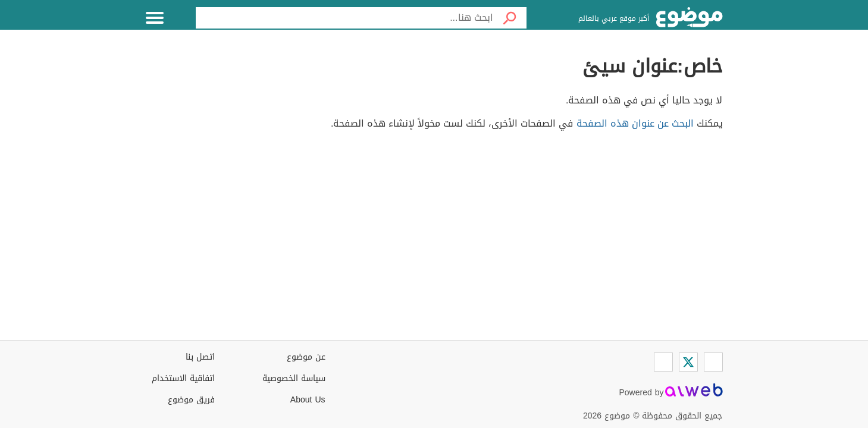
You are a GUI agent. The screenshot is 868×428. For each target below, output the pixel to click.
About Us (308, 400)
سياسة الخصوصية (294, 378)
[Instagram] (663, 362)
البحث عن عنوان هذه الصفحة (635, 123)
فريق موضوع (191, 400)
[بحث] (510, 18)
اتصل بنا (200, 357)
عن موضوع (306, 357)
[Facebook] (713, 362)
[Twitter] (688, 362)
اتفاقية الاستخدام (183, 378)
